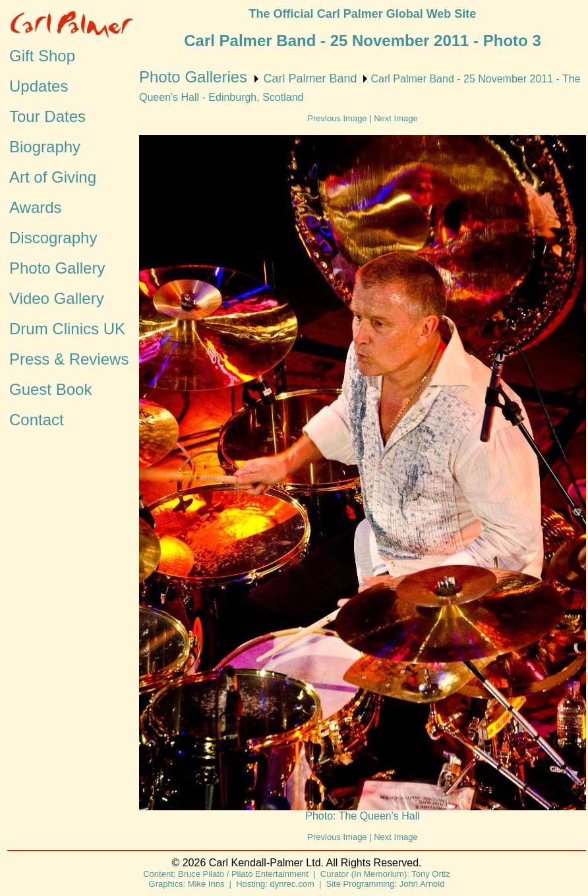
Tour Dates (47, 116)
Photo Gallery (57, 268)
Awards (36, 207)
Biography (45, 147)
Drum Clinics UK (67, 329)
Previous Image (337, 118)
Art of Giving (53, 177)
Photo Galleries (193, 77)
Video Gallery (57, 298)
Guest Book (50, 389)
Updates (39, 86)
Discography (53, 238)
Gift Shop (42, 56)
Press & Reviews (69, 359)
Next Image (396, 118)
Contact (37, 420)
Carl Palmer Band (310, 78)
